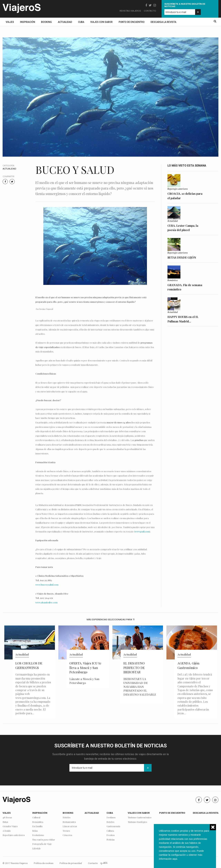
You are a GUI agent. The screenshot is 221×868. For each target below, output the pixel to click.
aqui (175, 859)
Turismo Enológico (137, 822)
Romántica (173, 280)
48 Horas (7, 818)
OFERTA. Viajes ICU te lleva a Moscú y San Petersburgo (85, 668)
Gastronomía (113, 826)
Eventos (111, 835)
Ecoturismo (38, 835)
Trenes (66, 831)
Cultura (110, 831)
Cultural (36, 818)
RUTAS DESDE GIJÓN (182, 257)
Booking (46, 22)
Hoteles (67, 818)
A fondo (7, 831)
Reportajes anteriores (178, 189)
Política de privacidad (71, 863)
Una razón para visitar (44, 840)
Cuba (81, 22)
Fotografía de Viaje (42, 844)
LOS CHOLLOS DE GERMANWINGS (29, 665)
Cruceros (67, 835)
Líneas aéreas (70, 826)
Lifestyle (37, 849)
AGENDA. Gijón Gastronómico (188, 665)
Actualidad (65, 22)
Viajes (10, 22)
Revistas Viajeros (130, 11)
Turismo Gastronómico (140, 818)
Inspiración (28, 22)
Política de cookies (44, 863)
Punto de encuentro (132, 22)
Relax (35, 831)
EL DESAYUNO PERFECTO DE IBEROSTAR (134, 668)
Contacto (150, 11)
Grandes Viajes (10, 826)
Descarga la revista (163, 22)
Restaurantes (69, 822)
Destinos (111, 818)
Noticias (111, 840)
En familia (37, 826)
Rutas (5, 822)
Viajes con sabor (101, 22)
